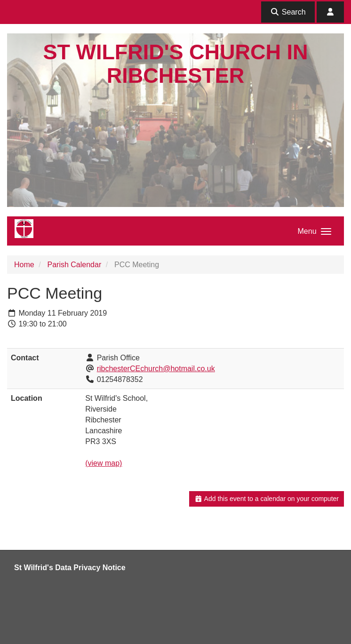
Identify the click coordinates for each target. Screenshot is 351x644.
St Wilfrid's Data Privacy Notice (70, 568)
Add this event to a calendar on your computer (267, 499)
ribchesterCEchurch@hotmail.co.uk (156, 369)
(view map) (104, 463)
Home (24, 265)
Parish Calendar (74, 265)
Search (288, 12)
